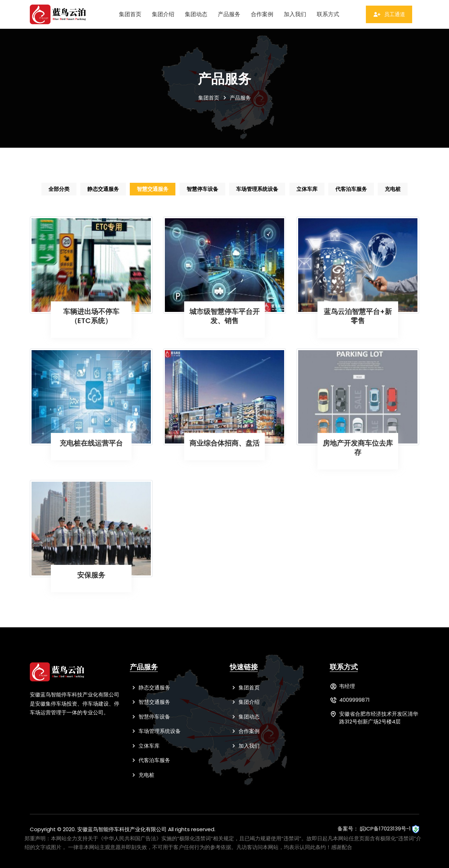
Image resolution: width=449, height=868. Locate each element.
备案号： (348, 829)
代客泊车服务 (352, 189)
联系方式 (328, 14)
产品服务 (229, 14)
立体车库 (307, 189)
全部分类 (58, 189)
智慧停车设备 (202, 189)
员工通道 (389, 14)
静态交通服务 (103, 189)
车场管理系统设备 (257, 189)
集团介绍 (163, 14)
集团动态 (196, 14)
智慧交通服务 (153, 189)
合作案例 (262, 14)
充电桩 (394, 189)
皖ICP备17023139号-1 (385, 829)
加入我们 (295, 14)
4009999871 (354, 700)
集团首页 (130, 14)
